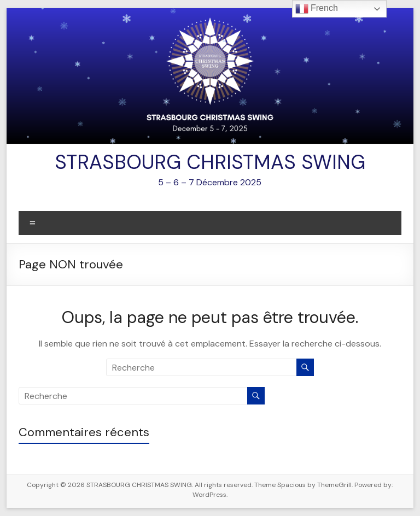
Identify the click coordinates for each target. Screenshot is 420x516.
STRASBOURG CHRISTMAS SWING (210, 162)
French (317, 9)
